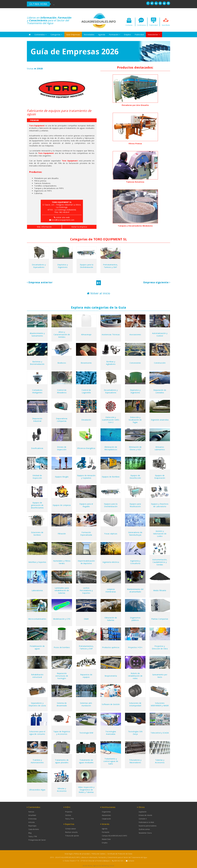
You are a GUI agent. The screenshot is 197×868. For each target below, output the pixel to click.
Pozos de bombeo (62, 647)
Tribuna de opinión (72, 836)
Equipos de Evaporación (160, 477)
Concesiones (135, 363)
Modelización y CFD (62, 619)
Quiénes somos (144, 829)
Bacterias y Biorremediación (37, 363)
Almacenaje (86, 334)
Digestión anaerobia (160, 420)
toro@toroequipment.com (63, 220)
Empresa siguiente (157, 282)
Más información (44, 227)
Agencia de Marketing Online (104, 866)
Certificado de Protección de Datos (120, 854)
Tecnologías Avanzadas (111, 733)
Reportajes (32, 826)
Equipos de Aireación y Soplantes (86, 477)
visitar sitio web (63, 217)
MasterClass (106, 839)
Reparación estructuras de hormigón (62, 676)
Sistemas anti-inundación (86, 704)
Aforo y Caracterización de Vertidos (62, 334)
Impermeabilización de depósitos (86, 562)
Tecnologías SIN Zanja (135, 733)
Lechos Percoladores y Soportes (86, 590)
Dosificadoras (37, 448)
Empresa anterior (40, 282)
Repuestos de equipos (86, 676)
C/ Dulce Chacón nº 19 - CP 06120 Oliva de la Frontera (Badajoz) (86, 861)
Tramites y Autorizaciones (37, 761)
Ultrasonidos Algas (37, 790)
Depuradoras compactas (62, 420)
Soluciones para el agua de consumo (37, 733)
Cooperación (106, 819)
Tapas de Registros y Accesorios (62, 733)
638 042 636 (119, 861)
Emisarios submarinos (160, 448)
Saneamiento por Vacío (160, 676)
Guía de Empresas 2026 (75, 51)
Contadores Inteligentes (37, 391)
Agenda (102, 34)
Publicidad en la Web (146, 822)
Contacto (131, 861)
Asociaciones (135, 334)
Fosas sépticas (111, 534)
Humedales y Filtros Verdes (62, 562)
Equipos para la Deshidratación (87, 266)
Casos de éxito (34, 829)
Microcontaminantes (37, 619)
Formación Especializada (86, 534)
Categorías (56, 34)
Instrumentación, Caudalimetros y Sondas (160, 562)
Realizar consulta (71, 832)
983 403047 (64, 212)
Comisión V (143, 819)
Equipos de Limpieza (62, 505)
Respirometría (111, 676)
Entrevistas (32, 819)
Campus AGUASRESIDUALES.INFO (115, 836)
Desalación (86, 420)
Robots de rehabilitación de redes (135, 676)
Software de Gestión (111, 704)
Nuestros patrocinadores (148, 826)
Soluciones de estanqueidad (135, 704)
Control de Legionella (86, 391)
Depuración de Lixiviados (160, 391)
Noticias (31, 812)
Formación (115, 34)
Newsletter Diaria (145, 833)
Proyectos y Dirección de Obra (160, 647)
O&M (86, 619)
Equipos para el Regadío (86, 505)
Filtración (62, 534)
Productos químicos (111, 647)
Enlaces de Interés (145, 815)
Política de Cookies (98, 854)
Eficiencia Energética (86, 448)
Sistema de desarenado (62, 704)
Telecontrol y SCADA (160, 733)
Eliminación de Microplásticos (111, 448)
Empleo (127, 34)
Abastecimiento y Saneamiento (37, 334)
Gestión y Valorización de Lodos (160, 534)
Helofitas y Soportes (37, 562)
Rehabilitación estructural (37, 676)
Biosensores (86, 363)
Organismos (106, 812)
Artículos (32, 822)
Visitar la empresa (79, 227)
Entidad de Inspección (37, 477)
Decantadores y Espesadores (39, 266)
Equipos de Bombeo (111, 477)
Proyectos (69, 812)
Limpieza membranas (111, 590)
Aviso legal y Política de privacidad (77, 854)
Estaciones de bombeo (37, 534)
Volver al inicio (99, 293)
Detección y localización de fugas (135, 420)
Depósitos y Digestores (63, 266)
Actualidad (32, 815)
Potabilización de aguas (37, 647)
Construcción (160, 363)
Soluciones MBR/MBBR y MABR (160, 704)
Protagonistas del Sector (37, 840)
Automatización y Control (160, 334)
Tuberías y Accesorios (160, 761)
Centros (68, 815)
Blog (30, 833)
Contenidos (41, 34)
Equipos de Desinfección (135, 477)
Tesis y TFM (33, 836)
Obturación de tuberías (111, 619)
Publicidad (139, 34)
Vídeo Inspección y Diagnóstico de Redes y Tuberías (86, 790)
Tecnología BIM (86, 733)
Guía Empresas (73, 34)
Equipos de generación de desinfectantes (37, 505)
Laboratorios (37, 590)
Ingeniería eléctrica (111, 562)
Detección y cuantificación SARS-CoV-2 (111, 420)
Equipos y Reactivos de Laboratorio (160, 505)
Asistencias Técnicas (111, 334)
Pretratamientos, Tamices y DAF (110, 266)
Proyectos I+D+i (135, 647)
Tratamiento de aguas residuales (86, 761)
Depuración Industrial (37, 420)
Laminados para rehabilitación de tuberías (62, 590)
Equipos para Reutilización (135, 505)
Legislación (143, 812)
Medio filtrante (160, 590)
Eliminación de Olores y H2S (135, 448)
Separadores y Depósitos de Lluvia (37, 704)
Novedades (89, 34)
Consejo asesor (71, 829)
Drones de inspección (62, 448)
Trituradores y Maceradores (135, 761)
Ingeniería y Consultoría (135, 562)
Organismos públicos (135, 619)
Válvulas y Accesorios (62, 790)
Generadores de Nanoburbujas (135, 534)
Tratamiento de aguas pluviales (62, 761)
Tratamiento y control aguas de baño (111, 761)
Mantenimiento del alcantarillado (135, 590)
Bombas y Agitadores (111, 363)
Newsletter (154, 34)
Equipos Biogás (62, 477)
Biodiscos (62, 363)
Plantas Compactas (160, 619)
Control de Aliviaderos (62, 391)
